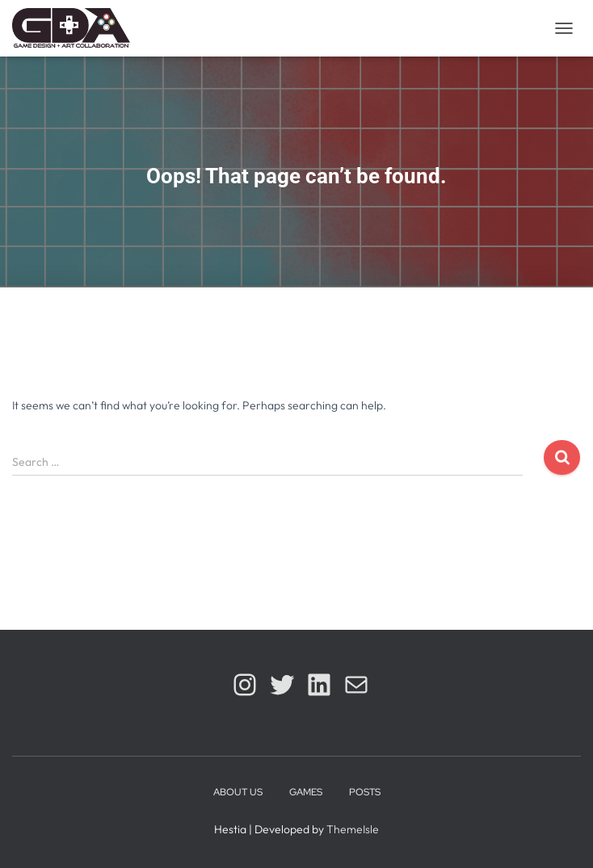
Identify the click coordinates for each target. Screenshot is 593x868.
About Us (238, 792)
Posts (365, 792)
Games (306, 792)
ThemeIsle (353, 829)
